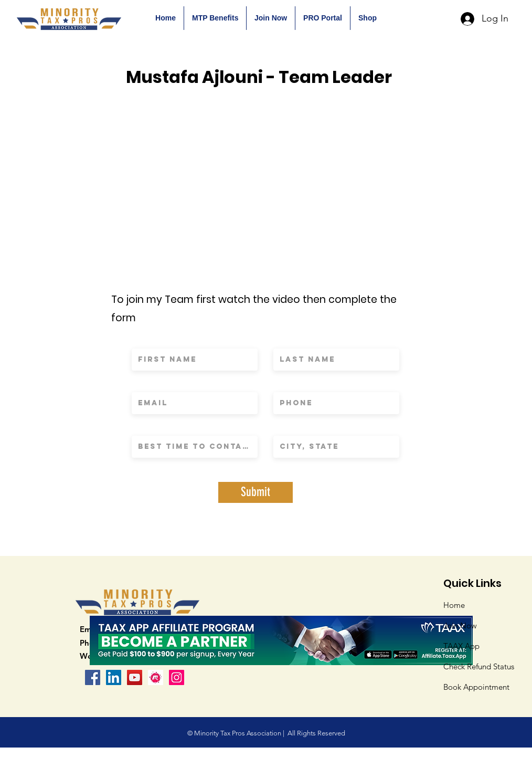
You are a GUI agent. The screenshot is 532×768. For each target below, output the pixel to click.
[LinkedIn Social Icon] (114, 677)
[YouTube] (135, 677)
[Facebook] (93, 677)
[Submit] (256, 492)
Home (454, 605)
